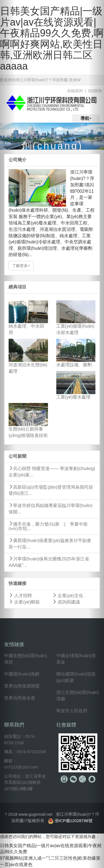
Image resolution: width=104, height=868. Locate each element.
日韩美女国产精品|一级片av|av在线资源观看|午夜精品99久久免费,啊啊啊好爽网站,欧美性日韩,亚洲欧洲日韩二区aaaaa (52, 39)
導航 (86, 118)
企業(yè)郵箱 (24, 602)
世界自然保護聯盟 (22, 686)
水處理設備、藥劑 (74, 365)
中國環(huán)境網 (22, 674)
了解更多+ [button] (21, 266)
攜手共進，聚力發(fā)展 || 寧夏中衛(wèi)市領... (48, 526)
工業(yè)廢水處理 (73, 397)
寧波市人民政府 (72, 711)
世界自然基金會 (20, 698)
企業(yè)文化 (68, 596)
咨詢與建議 (66, 602)
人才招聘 (20, 596)
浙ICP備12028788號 (74, 821)
